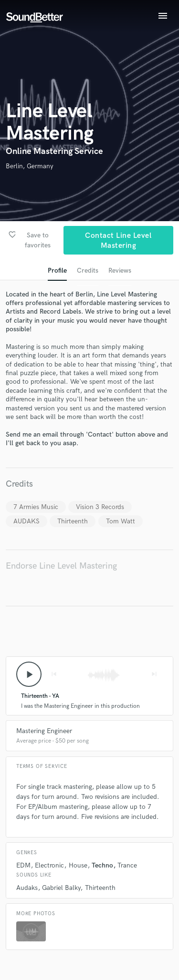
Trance (127, 865)
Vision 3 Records (100, 507)
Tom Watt (121, 521)
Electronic (49, 865)
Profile (57, 271)
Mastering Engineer (44, 731)
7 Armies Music (36, 507)
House (78, 865)
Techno (102, 865)
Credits (88, 271)
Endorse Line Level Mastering (61, 566)
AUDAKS (26, 521)
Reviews (120, 271)
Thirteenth (73, 521)
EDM (23, 865)
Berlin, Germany (30, 166)
